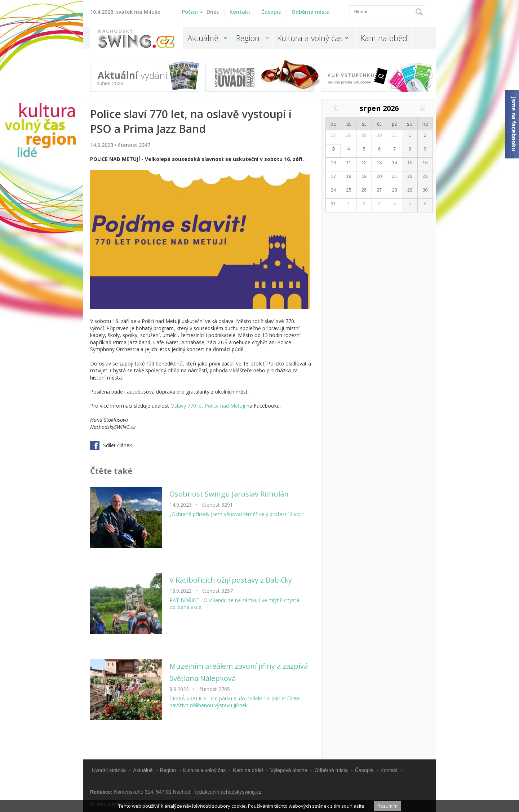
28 (349, 135)
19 (364, 176)
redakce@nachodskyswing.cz (228, 792)
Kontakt (240, 12)
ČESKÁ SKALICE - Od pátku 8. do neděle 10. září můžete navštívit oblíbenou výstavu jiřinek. (235, 702)
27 (333, 135)
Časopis (271, 12)
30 (379, 135)
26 (364, 190)
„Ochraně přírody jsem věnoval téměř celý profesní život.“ (237, 514)
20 (379, 176)
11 (349, 163)
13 (379, 163)
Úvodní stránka (109, 770)
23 (425, 176)
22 (410, 176)
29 (364, 135)
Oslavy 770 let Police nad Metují (208, 406)
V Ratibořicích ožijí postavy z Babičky (231, 580)
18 (349, 176)
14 (394, 163)
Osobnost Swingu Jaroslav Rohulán (229, 494)
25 (349, 190)
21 (394, 176)
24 (333, 190)
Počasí (200, 12)
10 (333, 163)
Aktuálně (203, 38)
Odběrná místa (311, 12)
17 (333, 176)
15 (410, 163)
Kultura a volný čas (310, 38)
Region (248, 38)
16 (425, 163)
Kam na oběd (384, 38)
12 (364, 163)
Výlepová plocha (289, 770)
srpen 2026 (379, 108)
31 (394, 135)
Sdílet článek (111, 445)
